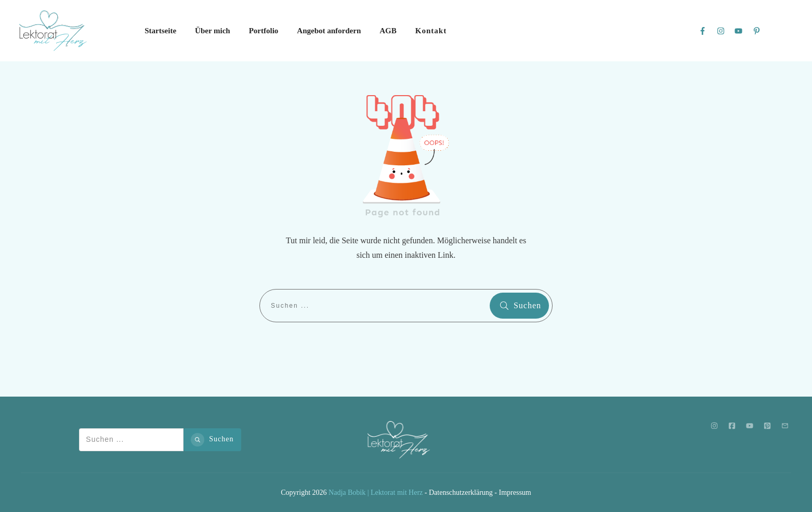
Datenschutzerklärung (461, 493)
